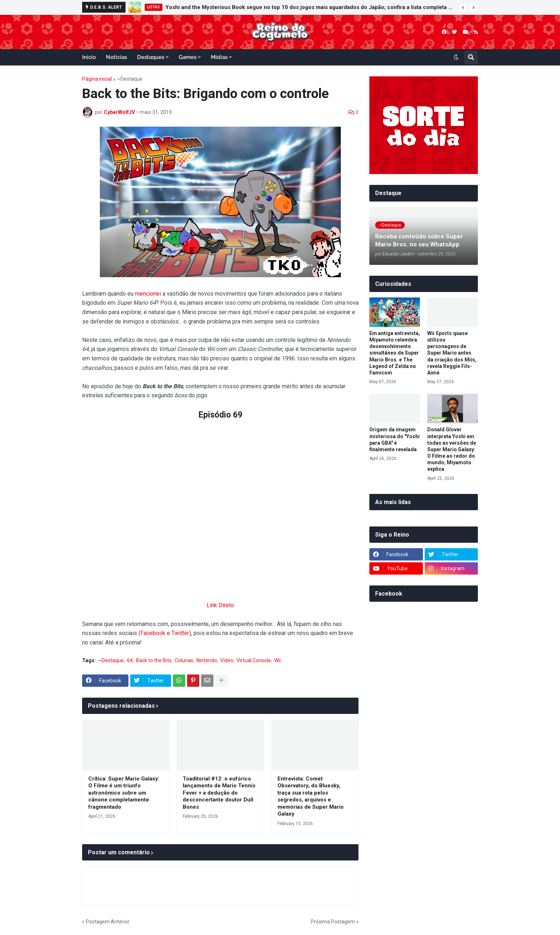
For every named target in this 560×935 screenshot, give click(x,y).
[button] (463, 8)
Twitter (180, 633)
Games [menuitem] (188, 57)
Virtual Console (254, 660)
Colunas (184, 660)
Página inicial (97, 79)
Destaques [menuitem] (151, 57)
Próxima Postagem (333, 922)
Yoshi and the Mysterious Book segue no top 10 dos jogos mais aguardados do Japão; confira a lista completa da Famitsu (310, 7)
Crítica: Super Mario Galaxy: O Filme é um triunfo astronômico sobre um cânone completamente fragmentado (124, 793)
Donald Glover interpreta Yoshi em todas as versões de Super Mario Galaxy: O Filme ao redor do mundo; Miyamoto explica (452, 449)
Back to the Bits (154, 660)
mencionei (148, 294)
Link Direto (220, 605)
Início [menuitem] (89, 57)
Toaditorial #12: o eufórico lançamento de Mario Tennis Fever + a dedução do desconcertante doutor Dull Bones (219, 793)
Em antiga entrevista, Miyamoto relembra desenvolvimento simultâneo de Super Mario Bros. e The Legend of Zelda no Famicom (395, 353)
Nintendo (207, 660)
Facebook (153, 633)
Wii (277, 660)
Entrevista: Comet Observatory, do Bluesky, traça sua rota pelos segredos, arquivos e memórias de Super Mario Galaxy (311, 796)
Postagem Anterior (108, 922)
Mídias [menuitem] (219, 57)
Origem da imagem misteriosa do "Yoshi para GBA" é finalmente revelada (394, 439)
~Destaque (130, 79)
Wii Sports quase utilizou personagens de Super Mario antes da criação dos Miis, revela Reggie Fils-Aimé (452, 353)
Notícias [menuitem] (116, 57)
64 (130, 660)
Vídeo (227, 660)
